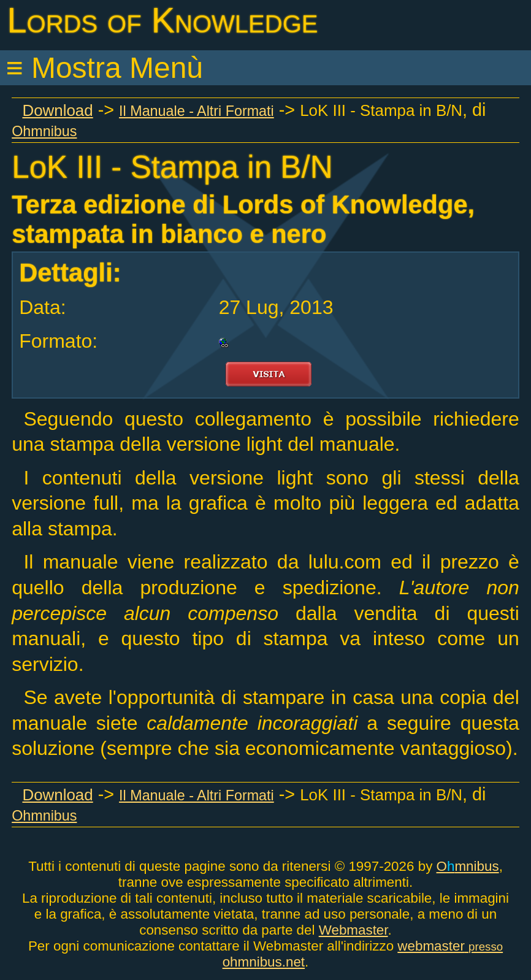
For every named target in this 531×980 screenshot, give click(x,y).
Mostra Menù (117, 68)
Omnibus (468, 866)
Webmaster (353, 930)
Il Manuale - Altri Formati (197, 111)
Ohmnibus (44, 131)
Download (57, 110)
